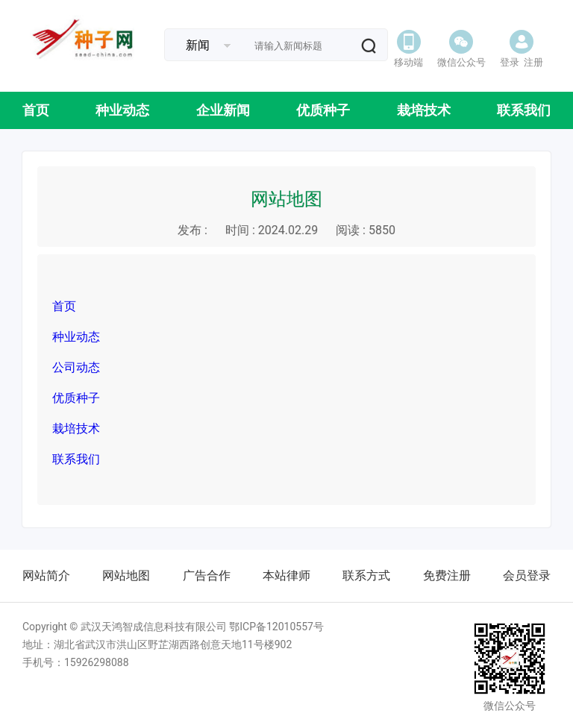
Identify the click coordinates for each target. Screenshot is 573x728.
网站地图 (126, 575)
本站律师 (286, 575)
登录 (510, 62)
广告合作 (207, 575)
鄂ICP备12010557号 (276, 627)
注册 (533, 62)
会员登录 (527, 575)
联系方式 (366, 575)
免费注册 (447, 575)
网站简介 (46, 575)
